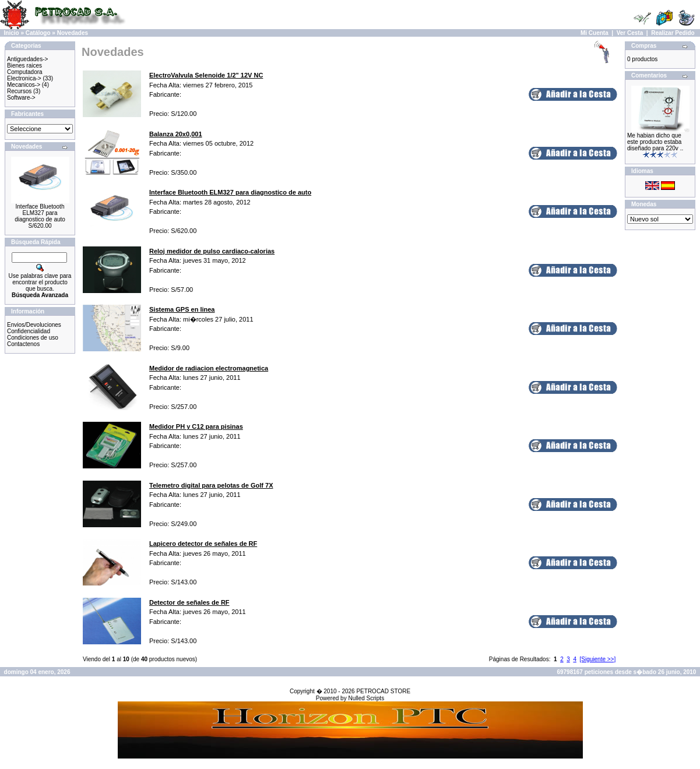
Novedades (73, 33)
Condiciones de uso (33, 338)
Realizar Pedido (673, 33)
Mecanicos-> (24, 85)
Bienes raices (24, 66)
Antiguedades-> (27, 59)
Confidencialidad (29, 331)
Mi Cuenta (595, 33)
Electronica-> (24, 78)
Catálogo (38, 33)
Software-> (21, 98)
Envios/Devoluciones (34, 325)
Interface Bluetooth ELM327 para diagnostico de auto (40, 213)
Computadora (25, 72)
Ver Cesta (630, 33)
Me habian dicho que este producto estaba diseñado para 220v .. (655, 142)
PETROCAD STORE (383, 691)
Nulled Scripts (366, 698)
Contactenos (23, 344)
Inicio (12, 33)
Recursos (19, 91)
